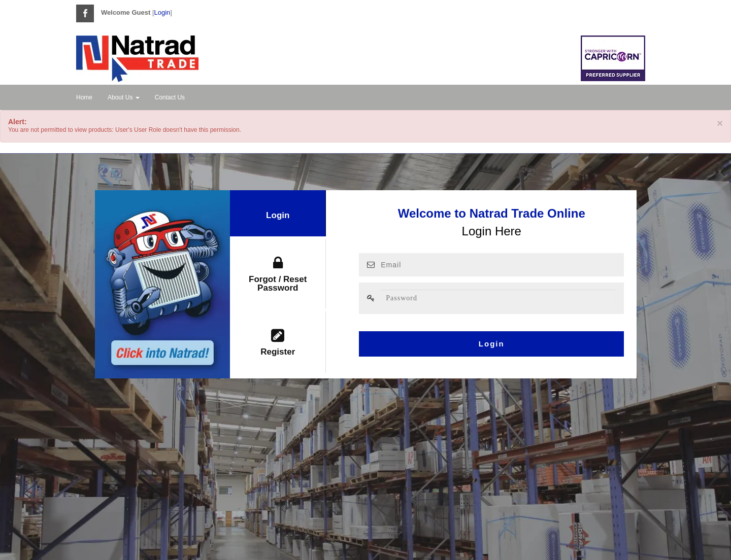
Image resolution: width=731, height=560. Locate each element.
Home (84, 97)
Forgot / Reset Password (278, 274)
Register (278, 342)
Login (162, 12)
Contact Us (170, 97)
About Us (124, 97)
